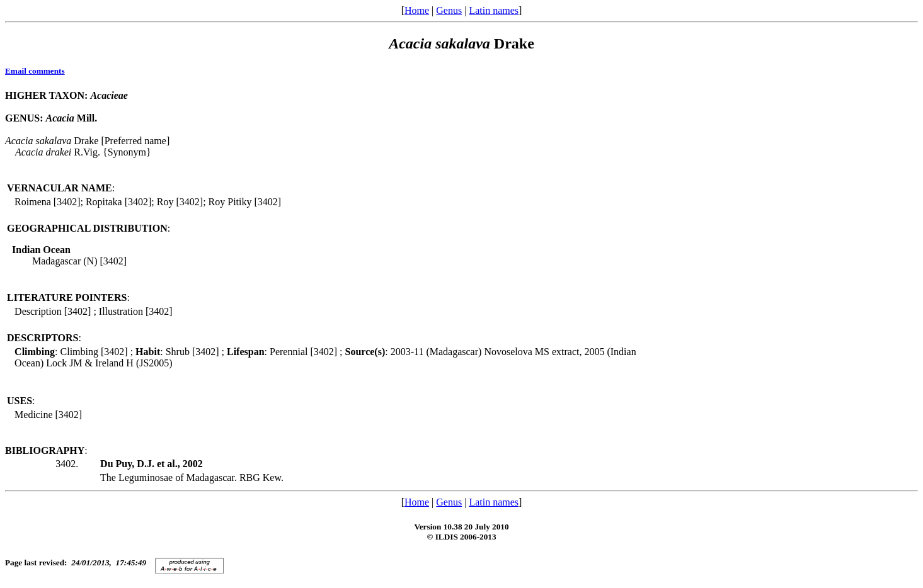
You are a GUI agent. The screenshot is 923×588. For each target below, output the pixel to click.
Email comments (35, 71)
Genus (449, 10)
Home (417, 10)
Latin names (494, 10)
